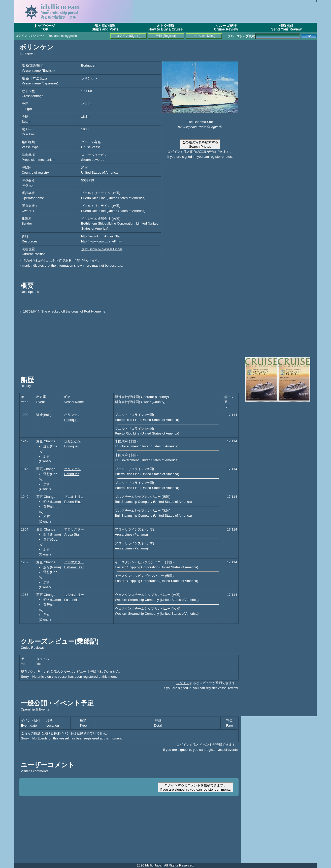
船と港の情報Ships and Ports (105, 27)
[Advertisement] (225, 11)
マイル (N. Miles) (204, 36)
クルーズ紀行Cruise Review (226, 27)
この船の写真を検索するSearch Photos (200, 144)
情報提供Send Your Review (287, 27)
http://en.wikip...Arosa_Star (101, 236)
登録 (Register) (166, 36)
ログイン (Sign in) (128, 36)
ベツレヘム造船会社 (96, 219)
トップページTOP (45, 27)
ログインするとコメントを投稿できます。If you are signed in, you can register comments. (195, 787)
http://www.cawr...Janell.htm (102, 241)
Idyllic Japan (154, 865)
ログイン (174, 152)
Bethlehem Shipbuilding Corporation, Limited (114, 223)
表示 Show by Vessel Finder (102, 249)
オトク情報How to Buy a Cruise (165, 27)
